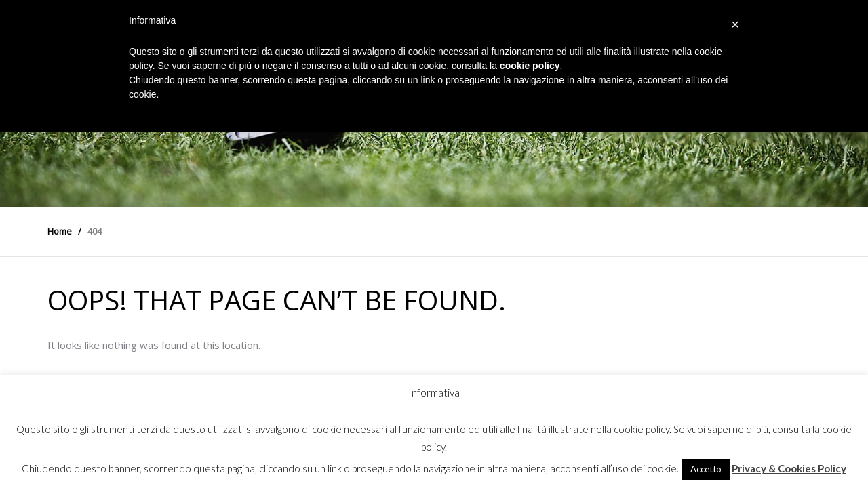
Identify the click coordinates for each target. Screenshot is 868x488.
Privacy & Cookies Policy (789, 468)
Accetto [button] (706, 469)
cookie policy (530, 66)
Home (60, 231)
